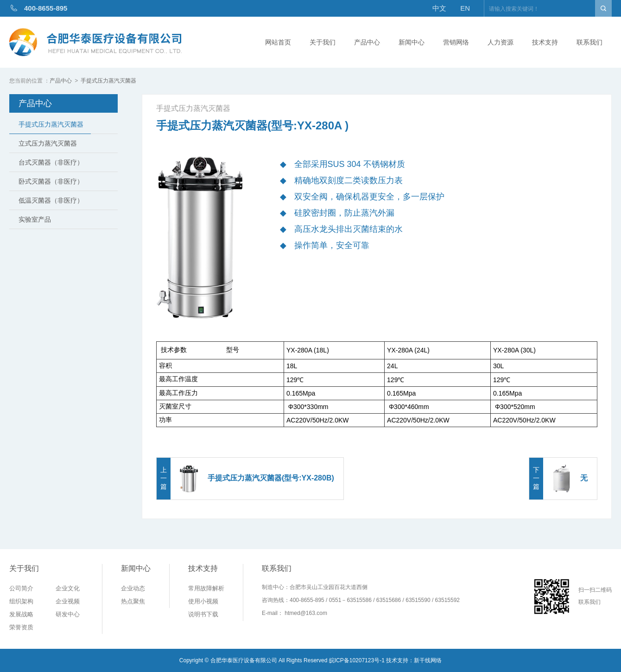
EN (465, 8)
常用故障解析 (206, 588)
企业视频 (68, 601)
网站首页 (278, 42)
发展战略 (21, 614)
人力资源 (501, 42)
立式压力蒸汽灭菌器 (48, 143)
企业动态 (133, 588)
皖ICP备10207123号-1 (357, 660)
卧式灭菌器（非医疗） (51, 181)
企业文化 (68, 588)
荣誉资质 (21, 627)
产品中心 (367, 42)
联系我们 (589, 42)
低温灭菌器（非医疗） (51, 200)
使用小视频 (203, 601)
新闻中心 (412, 42)
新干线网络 (428, 660)
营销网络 (456, 42)
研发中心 (68, 614)
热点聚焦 (133, 601)
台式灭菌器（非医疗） (51, 162)
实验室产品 (35, 219)
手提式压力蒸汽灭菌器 (108, 81)
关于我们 (323, 42)
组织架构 (21, 601)
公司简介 (21, 588)
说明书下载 (203, 614)
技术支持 (545, 42)
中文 (439, 8)
